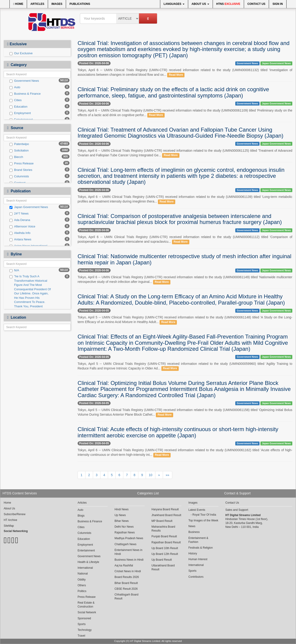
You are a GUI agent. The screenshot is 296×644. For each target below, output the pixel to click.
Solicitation (19, 151)
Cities (16, 100)
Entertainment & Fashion (198, 540)
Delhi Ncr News (124, 527)
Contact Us (257, 4)
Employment (20, 113)
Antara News (20, 239)
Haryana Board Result (165, 509)
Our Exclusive (21, 53)
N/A (14, 270)
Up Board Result (162, 560)
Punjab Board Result (164, 536)
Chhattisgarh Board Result (126, 597)
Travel (81, 636)
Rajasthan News (125, 532)
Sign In (278, 4)
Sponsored (84, 618)
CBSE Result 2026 (126, 589)
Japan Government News (29, 207)
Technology (85, 630)
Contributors (196, 577)
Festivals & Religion (201, 548)
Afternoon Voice (22, 227)
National (83, 574)
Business (194, 532)
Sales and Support (237, 510)
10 (151, 475)
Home (18, 4)
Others (82, 585)
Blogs (81, 516)
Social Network (87, 612)
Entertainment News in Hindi (128, 552)
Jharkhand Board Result (166, 515)
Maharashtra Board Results (163, 529)
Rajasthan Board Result (166, 542)
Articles (37, 4)
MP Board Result (162, 521)
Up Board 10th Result (165, 548)
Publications (80, 4)
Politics (82, 591)
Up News (120, 515)
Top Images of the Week (203, 520)
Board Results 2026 (127, 577)
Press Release (22, 163)
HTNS (228, 4)
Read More (176, 75)
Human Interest (198, 559)
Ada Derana (20, 220)
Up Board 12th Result (165, 554)
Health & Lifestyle (88, 562)
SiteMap (9, 526)
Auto (15, 87)
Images (57, 4)
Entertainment (86, 550)
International (85, 568)
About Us (200, 4)
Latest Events (197, 510)
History (193, 553)
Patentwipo (19, 144)
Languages (174, 4)
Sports (82, 624)
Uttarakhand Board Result (163, 567)
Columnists (19, 176)
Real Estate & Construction (86, 605)
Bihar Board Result (126, 583)
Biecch (16, 157)
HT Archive (10, 520)
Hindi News (122, 509)
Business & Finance (25, 94)
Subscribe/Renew (15, 514)
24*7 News (19, 214)
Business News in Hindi (129, 560)
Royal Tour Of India (204, 515)
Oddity (82, 580)
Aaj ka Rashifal (124, 565)
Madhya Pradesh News (129, 538)
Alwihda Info (20, 233)
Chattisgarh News (125, 544)
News (192, 526)
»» (168, 475)
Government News (24, 81)
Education (18, 107)
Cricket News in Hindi (128, 571)
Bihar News (122, 521)
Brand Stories (21, 170)
